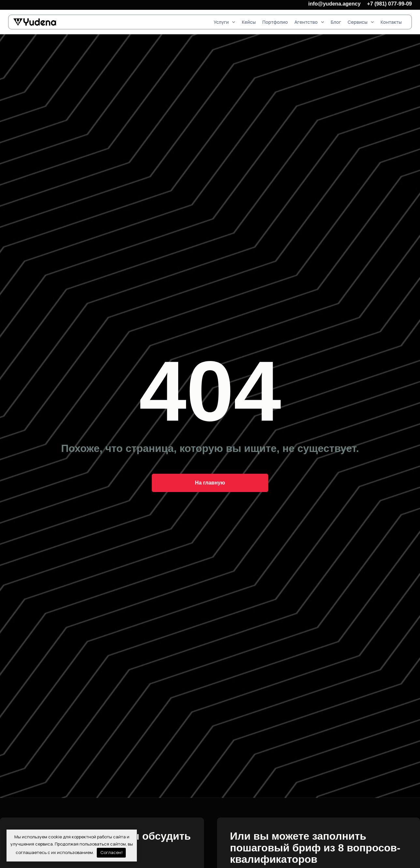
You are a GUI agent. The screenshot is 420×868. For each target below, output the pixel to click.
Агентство (309, 22)
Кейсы (249, 22)
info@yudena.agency (334, 4)
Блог (336, 22)
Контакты (391, 22)
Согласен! (111, 852)
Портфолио (275, 22)
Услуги (224, 22)
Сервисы (361, 22)
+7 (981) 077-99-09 (390, 4)
